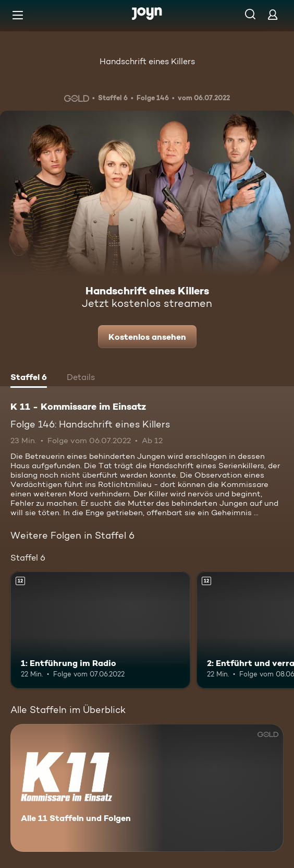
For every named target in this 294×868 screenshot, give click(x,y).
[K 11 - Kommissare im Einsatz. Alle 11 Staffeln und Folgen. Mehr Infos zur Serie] (147, 788)
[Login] (273, 14)
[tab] (29, 378)
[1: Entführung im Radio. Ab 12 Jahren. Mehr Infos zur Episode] (100, 630)
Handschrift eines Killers (147, 61)
